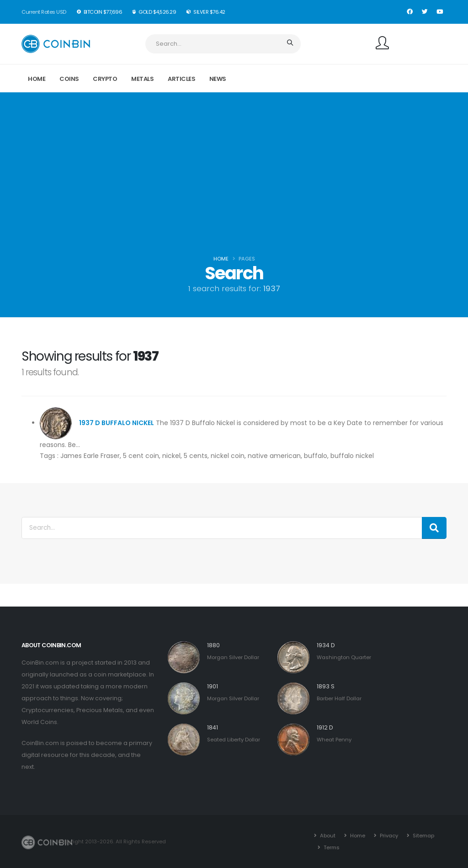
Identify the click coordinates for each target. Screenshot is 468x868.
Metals (142, 79)
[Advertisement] (234, 184)
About (327, 836)
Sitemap (423, 836)
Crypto (105, 79)
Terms (331, 847)
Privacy (388, 836)
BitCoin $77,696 (100, 12)
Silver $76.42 (206, 12)
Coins (69, 79)
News (218, 79)
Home (37, 79)
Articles (181, 79)
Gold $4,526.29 (154, 12)
